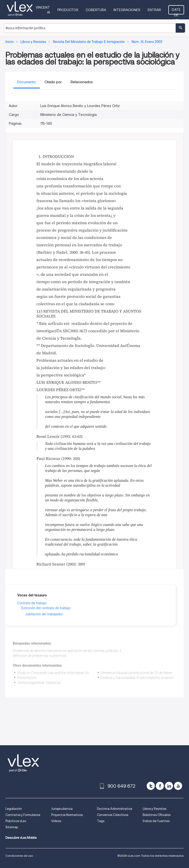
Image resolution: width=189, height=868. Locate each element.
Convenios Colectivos (113, 815)
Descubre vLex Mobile (21, 838)
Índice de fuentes (156, 821)
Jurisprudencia (62, 809)
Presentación (27, 678)
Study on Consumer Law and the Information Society (57, 673)
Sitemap (12, 827)
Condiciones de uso (19, 856)
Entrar (154, 10)
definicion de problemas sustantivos (40, 656)
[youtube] (178, 786)
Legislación (14, 809)
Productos (68, 10)
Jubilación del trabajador (44, 614)
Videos (56, 821)
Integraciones (127, 10)
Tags (101, 821)
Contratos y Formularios (23, 815)
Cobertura (96, 10)
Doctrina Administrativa (115, 809)
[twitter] (151, 786)
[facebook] (160, 786)
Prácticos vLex (16, 821)
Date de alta (176, 11)
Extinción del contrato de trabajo (46, 608)
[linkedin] (169, 786)
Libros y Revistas (155, 809)
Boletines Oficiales (157, 815)
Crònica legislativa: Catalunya (39, 683)
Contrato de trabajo (32, 603)
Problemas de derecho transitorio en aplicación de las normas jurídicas (65, 651)
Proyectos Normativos (67, 815)
